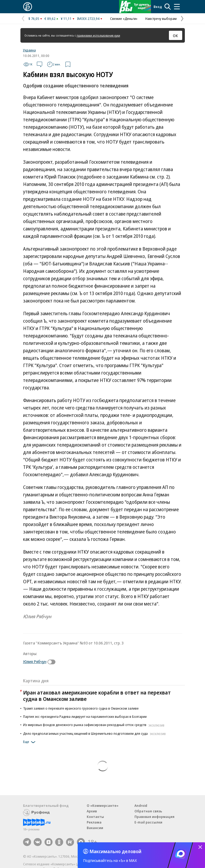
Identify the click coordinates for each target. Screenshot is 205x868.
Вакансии (95, 828)
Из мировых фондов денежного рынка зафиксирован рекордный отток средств (94, 725)
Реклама (94, 822)
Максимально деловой (115, 851)
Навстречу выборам (161, 19)
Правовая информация (154, 817)
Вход (158, 7)
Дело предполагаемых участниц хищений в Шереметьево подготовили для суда (95, 733)
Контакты (95, 817)
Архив (92, 811)
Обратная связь (148, 811)
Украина (29, 50)
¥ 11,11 (66, 19)
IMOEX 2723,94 (88, 19)
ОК (175, 35)
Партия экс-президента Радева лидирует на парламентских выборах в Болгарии (85, 716)
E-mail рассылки (148, 822)
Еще (30, 742)
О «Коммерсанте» (103, 805)
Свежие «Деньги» (124, 19)
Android (141, 805)
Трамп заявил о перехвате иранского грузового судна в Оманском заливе (81, 708)
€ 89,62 (50, 19)
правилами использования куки (98, 35)
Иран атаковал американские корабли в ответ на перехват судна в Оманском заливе (97, 696)
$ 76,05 (34, 19)
